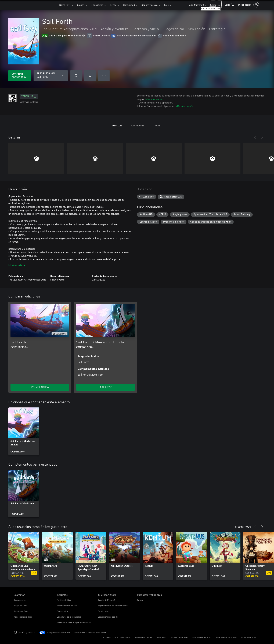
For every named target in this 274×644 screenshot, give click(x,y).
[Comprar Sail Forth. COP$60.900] (20, 76)
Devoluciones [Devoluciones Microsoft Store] (104, 611)
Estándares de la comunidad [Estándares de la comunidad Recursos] (69, 617)
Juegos (81, 5)
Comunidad (129, 5)
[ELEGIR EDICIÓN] (51, 76)
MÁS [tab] (158, 125)
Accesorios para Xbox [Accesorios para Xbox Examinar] (23, 617)
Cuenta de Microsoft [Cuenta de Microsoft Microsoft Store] (107, 600)
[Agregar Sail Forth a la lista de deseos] (76, 76)
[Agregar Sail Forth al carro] (90, 76)
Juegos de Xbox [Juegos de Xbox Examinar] (20, 606)
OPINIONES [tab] (138, 125)
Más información (154, 99)
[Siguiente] (262, 137)
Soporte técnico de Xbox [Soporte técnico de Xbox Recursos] (67, 606)
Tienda (113, 5)
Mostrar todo (243, 526)
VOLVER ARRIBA (40, 387)
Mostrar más (17, 265)
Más (166, 5)
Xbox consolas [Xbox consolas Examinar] (20, 600)
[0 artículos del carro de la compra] (230, 4)
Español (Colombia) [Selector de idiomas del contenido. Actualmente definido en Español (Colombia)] (27, 632)
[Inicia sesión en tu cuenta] (248, 5)
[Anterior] (255, 137)
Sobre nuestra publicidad (226, 637)
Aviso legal (161, 637)
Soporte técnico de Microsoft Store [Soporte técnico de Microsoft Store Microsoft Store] (113, 606)
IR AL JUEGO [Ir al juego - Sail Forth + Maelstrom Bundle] (106, 387)
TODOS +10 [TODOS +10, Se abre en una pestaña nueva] (29, 96)
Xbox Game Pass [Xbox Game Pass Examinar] (21, 611)
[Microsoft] (26, 5)
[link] (24, 431)
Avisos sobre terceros (201, 637)
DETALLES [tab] (117, 125)
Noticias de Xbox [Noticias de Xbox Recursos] (64, 600)
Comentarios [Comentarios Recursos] (62, 611)
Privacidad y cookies (144, 637)
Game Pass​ (65, 5)
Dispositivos (97, 5)
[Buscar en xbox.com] (215, 4)
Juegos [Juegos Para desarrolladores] (140, 600)
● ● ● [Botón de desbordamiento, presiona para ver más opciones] (104, 76)
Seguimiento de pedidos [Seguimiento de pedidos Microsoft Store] (108, 617)
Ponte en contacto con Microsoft (117, 637)
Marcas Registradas (179, 637)
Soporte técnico (150, 5)
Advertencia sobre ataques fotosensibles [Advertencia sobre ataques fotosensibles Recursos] (74, 622)
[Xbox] (49, 5)
